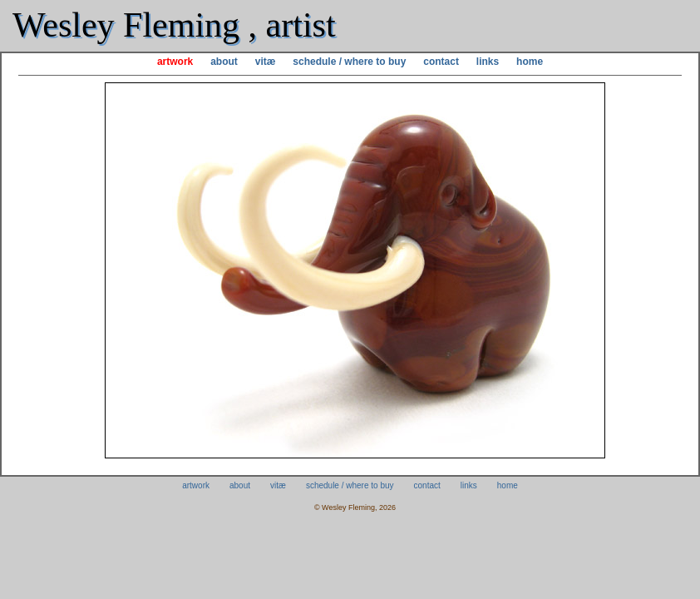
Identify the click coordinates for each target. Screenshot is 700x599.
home (530, 62)
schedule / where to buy (349, 62)
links (488, 62)
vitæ (266, 62)
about (224, 62)
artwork (175, 62)
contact (441, 62)
